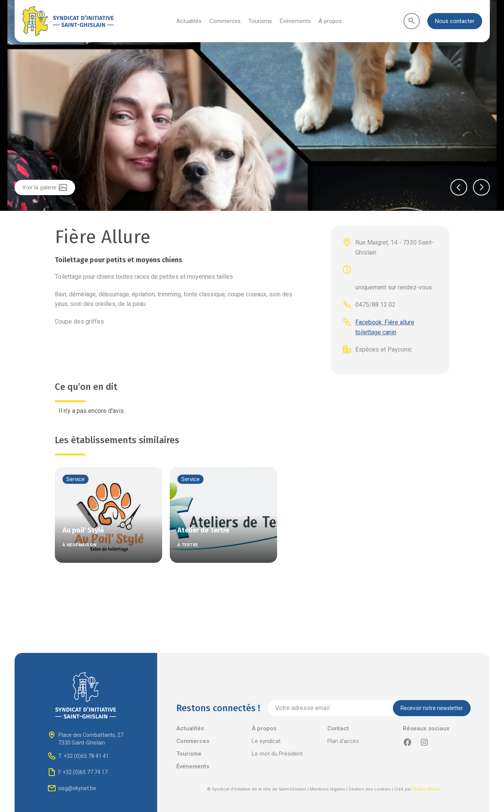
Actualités (189, 21)
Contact (338, 728)
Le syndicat (266, 741)
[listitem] (252, 106)
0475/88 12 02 (375, 305)
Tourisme (260, 21)
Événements (295, 21)
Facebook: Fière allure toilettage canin (385, 327)
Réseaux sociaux (426, 728)
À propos (330, 21)
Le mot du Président (277, 754)
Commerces (225, 21)
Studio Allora (426, 789)
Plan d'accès (343, 741)
